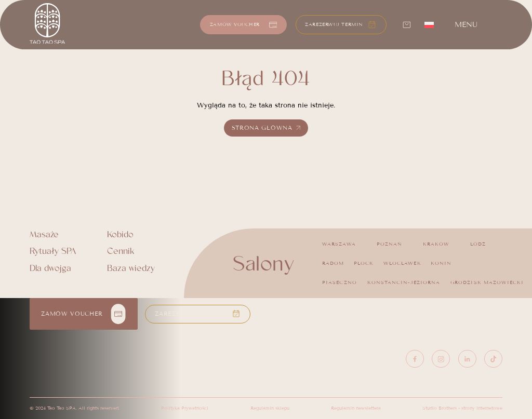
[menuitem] (429, 24)
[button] (341, 25)
